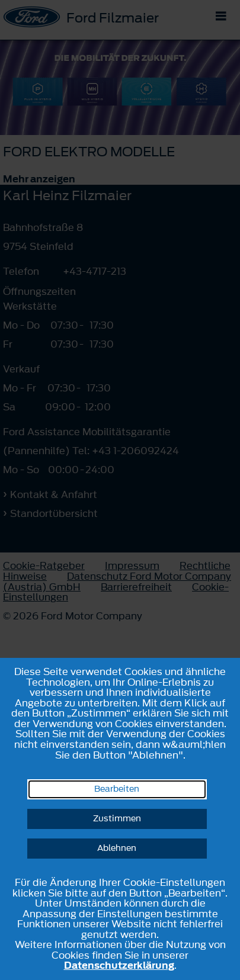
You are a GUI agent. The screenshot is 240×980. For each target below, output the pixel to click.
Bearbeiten (117, 789)
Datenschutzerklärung (119, 965)
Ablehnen (117, 848)
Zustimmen (117, 819)
